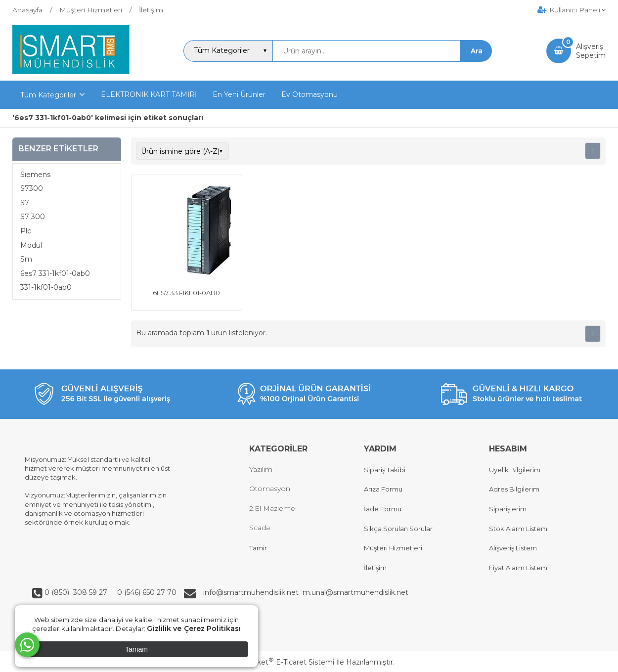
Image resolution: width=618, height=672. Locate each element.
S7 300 (33, 217)
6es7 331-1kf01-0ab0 (55, 273)
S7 (25, 203)
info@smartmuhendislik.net (253, 592)
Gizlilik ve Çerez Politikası (194, 628)
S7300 (32, 188)
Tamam (136, 649)
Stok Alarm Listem (518, 529)
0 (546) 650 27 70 (146, 592)
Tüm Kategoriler (48, 95)
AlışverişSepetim (591, 51)
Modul (31, 245)
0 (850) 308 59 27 (77, 592)
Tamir (258, 548)
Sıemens (35, 175)
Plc (26, 231)
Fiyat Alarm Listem (518, 568)
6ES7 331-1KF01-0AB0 (186, 293)
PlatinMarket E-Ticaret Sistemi (279, 662)
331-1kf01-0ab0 (46, 287)
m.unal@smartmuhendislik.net (355, 592)
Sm (26, 259)
